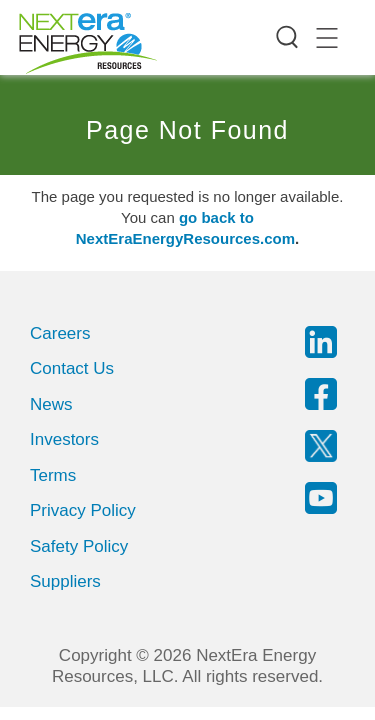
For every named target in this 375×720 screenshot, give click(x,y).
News (51, 404)
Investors (64, 439)
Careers (60, 333)
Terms (53, 475)
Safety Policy (79, 546)
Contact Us (72, 368)
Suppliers (65, 581)
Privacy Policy (83, 510)
